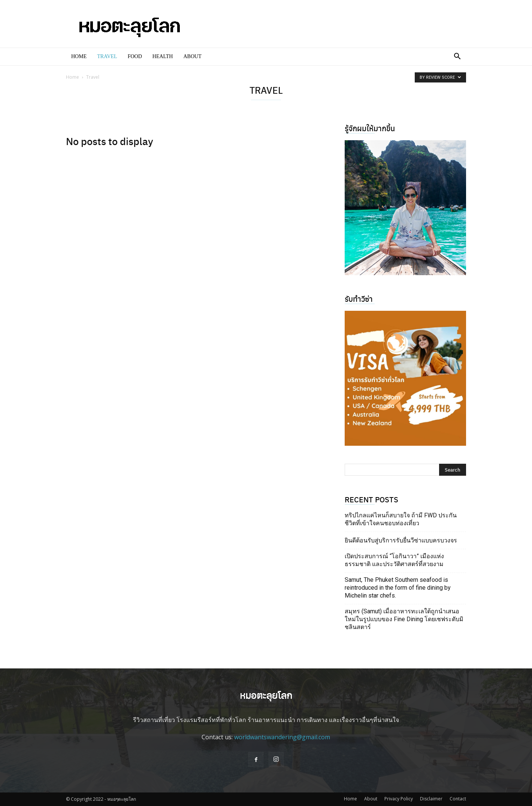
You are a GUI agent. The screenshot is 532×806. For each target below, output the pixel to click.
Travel (107, 56)
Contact (458, 799)
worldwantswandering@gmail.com (282, 737)
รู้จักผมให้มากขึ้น (370, 128)
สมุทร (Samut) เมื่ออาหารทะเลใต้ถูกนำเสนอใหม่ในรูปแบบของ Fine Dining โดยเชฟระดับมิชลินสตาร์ (404, 619)
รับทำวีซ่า (359, 299)
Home (79, 56)
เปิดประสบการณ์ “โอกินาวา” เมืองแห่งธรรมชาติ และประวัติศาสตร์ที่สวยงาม (394, 560)
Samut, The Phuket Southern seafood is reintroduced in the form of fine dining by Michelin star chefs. (398, 588)
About (192, 56)
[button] (457, 57)
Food (135, 56)
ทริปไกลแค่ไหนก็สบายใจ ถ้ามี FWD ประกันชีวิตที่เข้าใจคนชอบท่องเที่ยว (401, 519)
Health (163, 56)
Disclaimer (431, 799)
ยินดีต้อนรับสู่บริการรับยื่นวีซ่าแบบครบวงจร (401, 540)
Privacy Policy (399, 799)
